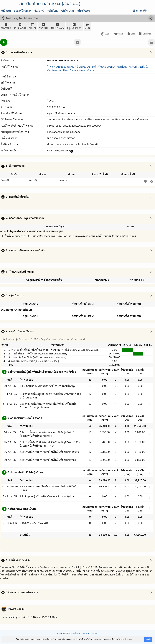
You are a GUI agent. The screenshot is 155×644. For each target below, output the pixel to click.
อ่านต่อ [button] (129, 639)
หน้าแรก (6, 11)
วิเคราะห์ (39, 11)
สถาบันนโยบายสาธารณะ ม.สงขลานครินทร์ (84, 633)
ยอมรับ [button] (148, 639)
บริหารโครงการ (23, 11)
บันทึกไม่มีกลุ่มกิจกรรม (43, 339)
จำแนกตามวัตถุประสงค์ (72, 339)
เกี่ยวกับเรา (84, 11)
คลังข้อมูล (53, 11)
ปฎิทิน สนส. (68, 11)
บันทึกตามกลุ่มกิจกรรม (15, 339)
